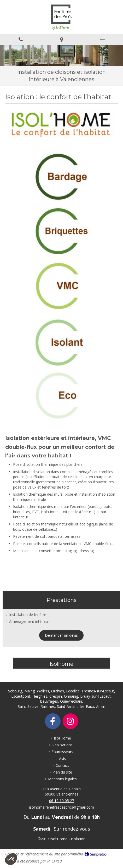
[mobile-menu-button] (102, 40)
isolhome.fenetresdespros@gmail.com (61, 807)
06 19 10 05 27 (62, 801)
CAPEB (57, 861)
